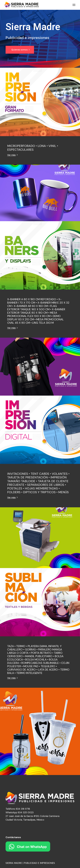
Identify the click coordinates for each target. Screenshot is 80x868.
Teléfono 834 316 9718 (18, 809)
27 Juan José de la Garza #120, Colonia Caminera (32, 816)
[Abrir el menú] (74, 5)
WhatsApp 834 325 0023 (20, 812)
